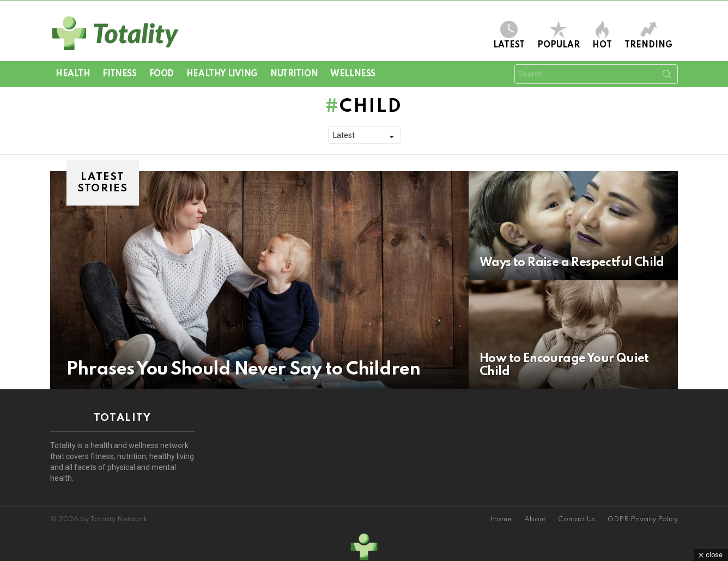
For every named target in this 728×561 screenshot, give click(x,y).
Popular (559, 35)
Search (667, 76)
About (535, 519)
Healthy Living (222, 74)
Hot (602, 35)
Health (73, 74)
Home (501, 519)
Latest (509, 35)
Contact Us (577, 519)
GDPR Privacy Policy (643, 519)
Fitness (119, 74)
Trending (648, 35)
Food (162, 74)
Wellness (353, 74)
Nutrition (294, 74)
